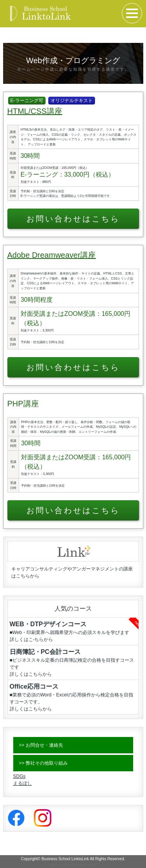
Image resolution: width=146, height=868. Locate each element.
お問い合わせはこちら (73, 219)
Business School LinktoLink (65, 859)
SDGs (19, 776)
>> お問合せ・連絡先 (41, 745)
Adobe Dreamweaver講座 (52, 255)
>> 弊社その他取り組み (43, 763)
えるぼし (23, 783)
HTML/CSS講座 (35, 111)
